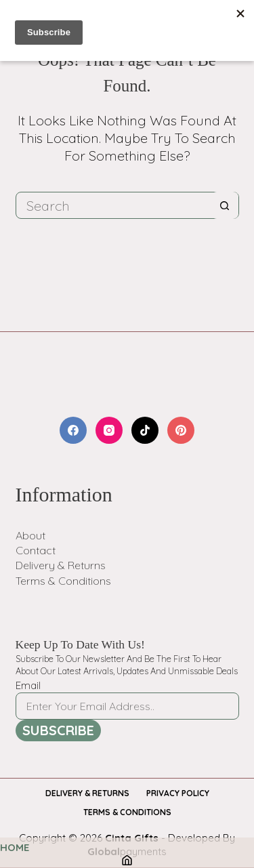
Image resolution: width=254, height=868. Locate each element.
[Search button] (225, 205)
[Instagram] (109, 430)
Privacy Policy (178, 793)
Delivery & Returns (61, 565)
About (30, 535)
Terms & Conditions (63, 581)
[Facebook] (73, 430)
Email (28, 685)
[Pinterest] (181, 430)
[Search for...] (114, 205)
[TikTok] (145, 430)
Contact (36, 550)
